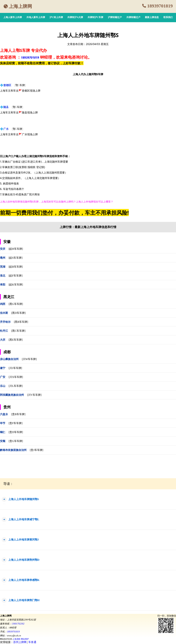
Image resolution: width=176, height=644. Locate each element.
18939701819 (160, 6)
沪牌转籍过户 (115, 17)
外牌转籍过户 (133, 17)
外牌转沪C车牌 (95, 17)
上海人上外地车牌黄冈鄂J (24, 540)
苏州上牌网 (20, 642)
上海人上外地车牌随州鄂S (24, 499)
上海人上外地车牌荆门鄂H (24, 600)
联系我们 (168, 17)
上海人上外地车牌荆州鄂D (24, 560)
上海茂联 (16, 639)
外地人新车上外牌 (36, 17)
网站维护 (25, 639)
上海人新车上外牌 (13, 17)
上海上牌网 (20, 6)
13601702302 (18, 624)
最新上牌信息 (152, 17)
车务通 (32, 642)
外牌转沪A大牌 (75, 17)
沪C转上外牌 (56, 17)
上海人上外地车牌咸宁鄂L (24, 519)
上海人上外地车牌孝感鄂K (24, 580)
